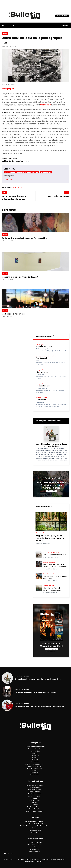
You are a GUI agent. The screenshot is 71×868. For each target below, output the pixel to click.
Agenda (35, 771)
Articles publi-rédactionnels (35, 764)
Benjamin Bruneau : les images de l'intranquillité (25, 238)
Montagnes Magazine (35, 807)
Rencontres (35, 762)
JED (6, 43)
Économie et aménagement (35, 747)
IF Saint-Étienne (35, 800)
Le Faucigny (35, 798)
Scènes (35, 758)
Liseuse (66, 25)
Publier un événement (35, 768)
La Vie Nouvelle (35, 787)
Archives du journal (35, 766)
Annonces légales (62, 16)
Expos (5, 34)
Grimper (35, 805)
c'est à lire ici (51, 649)
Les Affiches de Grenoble (35, 785)
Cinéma (35, 753)
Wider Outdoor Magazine (35, 811)
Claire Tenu (45, 105)
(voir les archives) (51, 652)
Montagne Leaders (35, 794)
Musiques (35, 760)
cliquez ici (40, 824)
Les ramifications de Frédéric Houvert (20, 277)
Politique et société (35, 749)
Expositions (35, 755)
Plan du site (40, 862)
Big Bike (35, 803)
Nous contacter (35, 851)
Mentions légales (56, 860)
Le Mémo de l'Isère (35, 790)
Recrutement (35, 775)
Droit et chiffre (35, 751)
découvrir (51, 491)
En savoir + (8, 180)
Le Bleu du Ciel (46, 172)
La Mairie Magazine (35, 796)
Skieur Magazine (35, 809)
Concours (35, 773)
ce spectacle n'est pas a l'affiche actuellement (21, 172)
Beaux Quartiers (35, 792)
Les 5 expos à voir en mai (13, 314)
